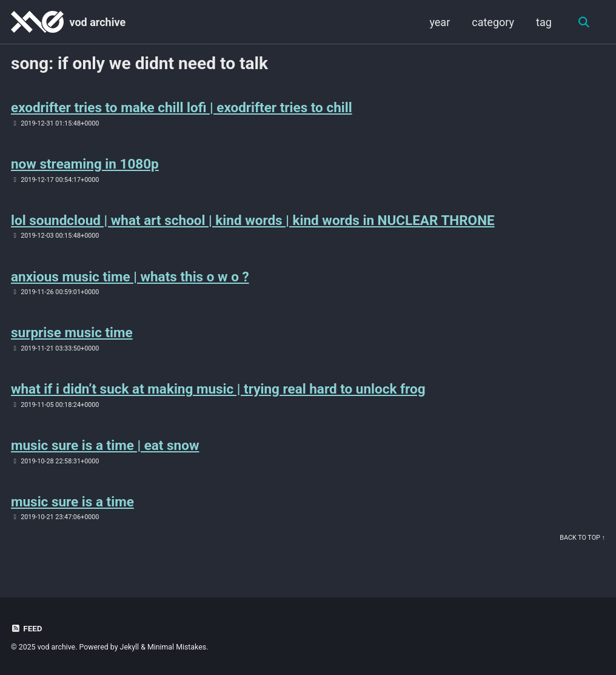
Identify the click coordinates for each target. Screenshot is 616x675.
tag (544, 22)
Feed (27, 628)
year (440, 22)
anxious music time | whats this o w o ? (130, 277)
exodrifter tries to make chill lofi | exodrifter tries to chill (182, 107)
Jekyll (130, 647)
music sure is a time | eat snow (105, 445)
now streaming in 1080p (85, 164)
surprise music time (72, 332)
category (493, 22)
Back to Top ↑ (582, 538)
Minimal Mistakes (177, 647)
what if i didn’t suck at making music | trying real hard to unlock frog (218, 389)
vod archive (97, 22)
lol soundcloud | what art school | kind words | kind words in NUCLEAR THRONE (253, 220)
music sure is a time (72, 502)
